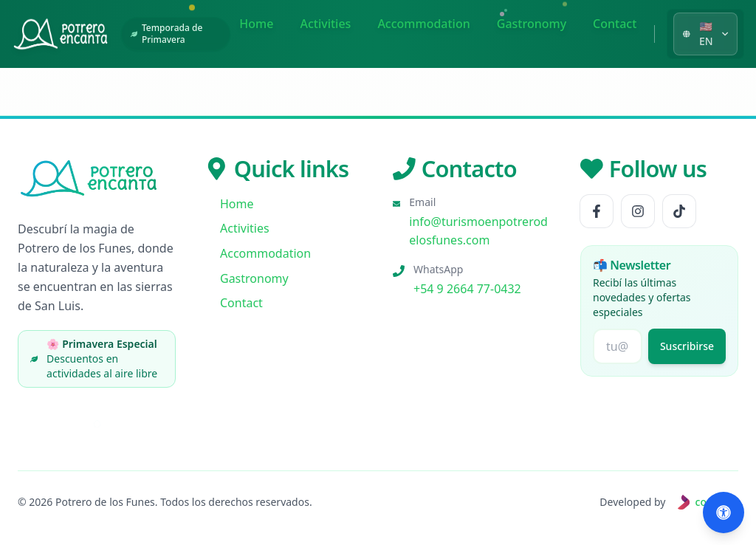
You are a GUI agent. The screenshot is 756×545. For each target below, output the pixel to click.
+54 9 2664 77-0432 (467, 289)
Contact (615, 24)
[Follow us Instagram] (638, 211)
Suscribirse (687, 346)
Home (256, 24)
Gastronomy (532, 24)
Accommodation (423, 24)
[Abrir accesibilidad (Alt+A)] (724, 513)
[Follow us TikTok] (679, 211)
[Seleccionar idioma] (705, 34)
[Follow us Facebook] (597, 211)
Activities (325, 24)
